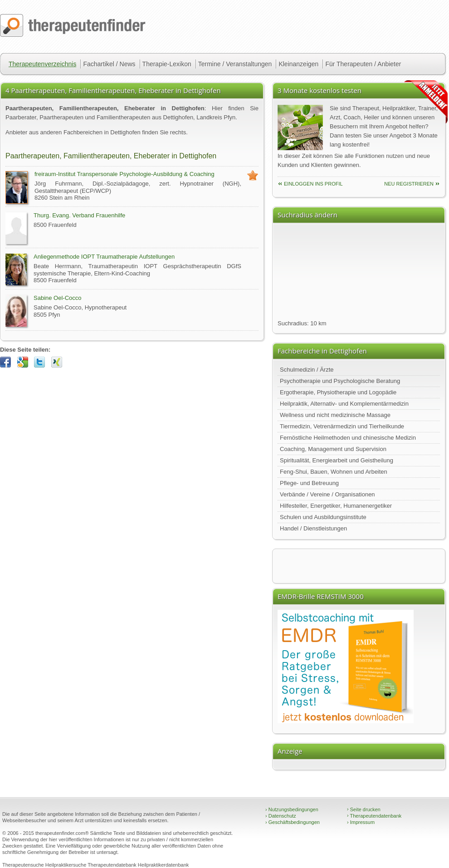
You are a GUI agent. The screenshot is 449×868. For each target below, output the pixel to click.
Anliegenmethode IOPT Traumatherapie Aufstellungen (104, 257)
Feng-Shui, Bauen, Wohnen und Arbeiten (334, 472)
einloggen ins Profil (313, 184)
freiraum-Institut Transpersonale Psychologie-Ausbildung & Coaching (124, 174)
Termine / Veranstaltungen (235, 64)
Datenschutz (281, 816)
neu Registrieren (409, 184)
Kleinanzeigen (298, 64)
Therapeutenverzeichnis (42, 64)
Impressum (361, 822)
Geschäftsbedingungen (293, 822)
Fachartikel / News (109, 64)
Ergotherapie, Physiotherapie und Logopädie (338, 392)
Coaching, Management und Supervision (333, 449)
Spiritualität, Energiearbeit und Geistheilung (337, 460)
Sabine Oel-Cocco (58, 298)
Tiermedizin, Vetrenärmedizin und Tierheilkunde (342, 426)
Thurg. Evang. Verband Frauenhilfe (79, 215)
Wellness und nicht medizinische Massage (335, 415)
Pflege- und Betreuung (309, 483)
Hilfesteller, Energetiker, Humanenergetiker (336, 506)
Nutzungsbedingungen (292, 809)
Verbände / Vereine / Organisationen (327, 494)
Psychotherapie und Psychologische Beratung (340, 381)
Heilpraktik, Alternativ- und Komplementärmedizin (344, 404)
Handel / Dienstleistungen (313, 528)
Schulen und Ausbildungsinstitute (323, 517)
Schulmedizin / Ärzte (307, 370)
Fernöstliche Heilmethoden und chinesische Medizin (348, 438)
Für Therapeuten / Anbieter (363, 64)
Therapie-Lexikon (167, 64)
